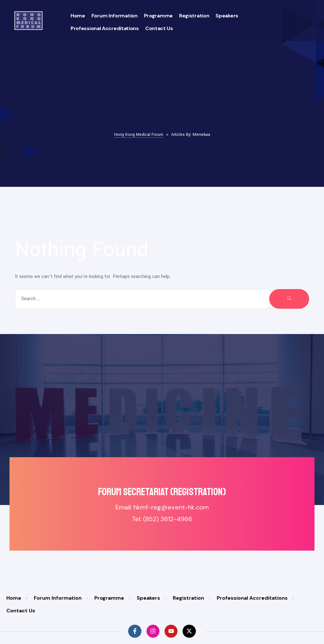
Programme (158, 16)
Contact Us (159, 28)
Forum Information (115, 16)
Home (78, 16)
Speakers (227, 16)
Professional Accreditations (105, 28)
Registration (194, 16)
